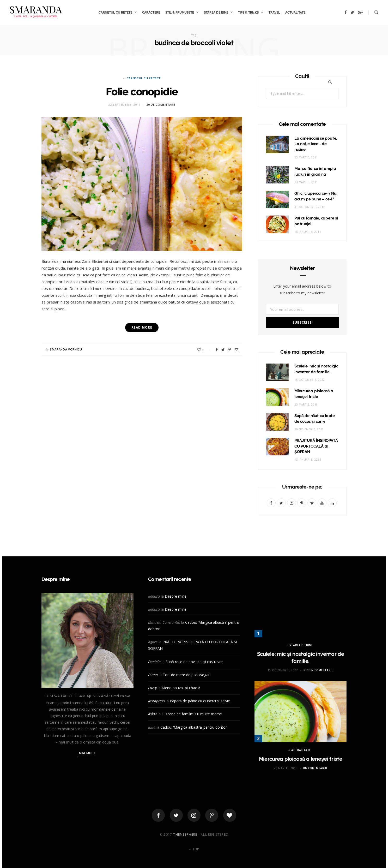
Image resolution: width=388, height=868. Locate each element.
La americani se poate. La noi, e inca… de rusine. (316, 144)
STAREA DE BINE (216, 13)
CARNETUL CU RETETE (115, 13)
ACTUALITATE (295, 13)
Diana (153, 675)
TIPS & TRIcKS (248, 13)
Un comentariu (315, 768)
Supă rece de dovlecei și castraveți (195, 662)
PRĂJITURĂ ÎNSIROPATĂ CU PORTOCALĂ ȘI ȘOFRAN (316, 446)
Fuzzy (152, 688)
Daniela (154, 662)
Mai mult (87, 753)
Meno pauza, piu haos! (181, 688)
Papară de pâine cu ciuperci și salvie (200, 701)
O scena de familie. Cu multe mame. (192, 714)
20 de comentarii (161, 105)
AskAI (152, 714)
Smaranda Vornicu (66, 349)
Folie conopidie (142, 91)
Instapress (156, 701)
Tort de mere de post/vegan (187, 675)
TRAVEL (274, 13)
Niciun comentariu (319, 670)
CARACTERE (151, 13)
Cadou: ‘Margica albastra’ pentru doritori (194, 727)
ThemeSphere (185, 834)
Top (194, 849)
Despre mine (176, 596)
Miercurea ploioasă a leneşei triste (301, 759)
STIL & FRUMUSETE (180, 13)
